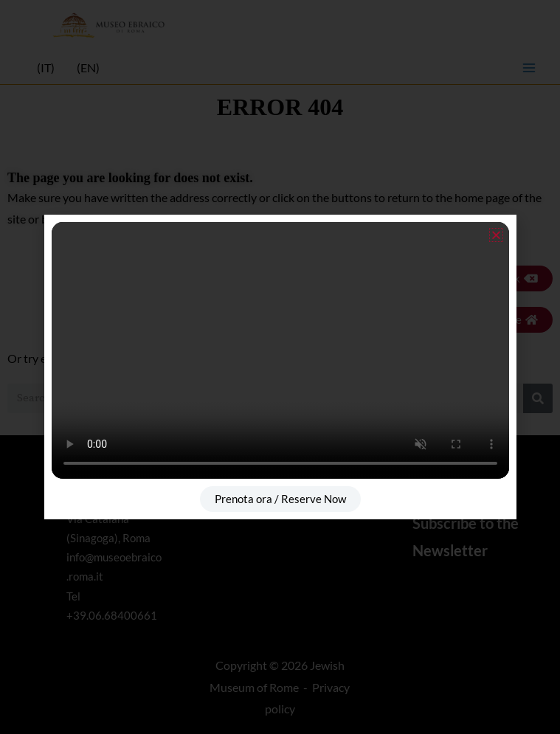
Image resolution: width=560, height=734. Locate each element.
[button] (496, 235)
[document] (280, 367)
